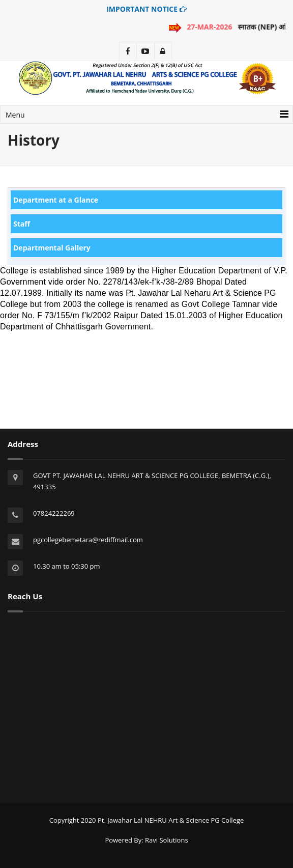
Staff (22, 224)
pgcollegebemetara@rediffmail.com (88, 540)
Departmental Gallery (52, 248)
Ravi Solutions (167, 840)
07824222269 (54, 513)
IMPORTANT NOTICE (146, 9)
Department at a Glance (56, 200)
